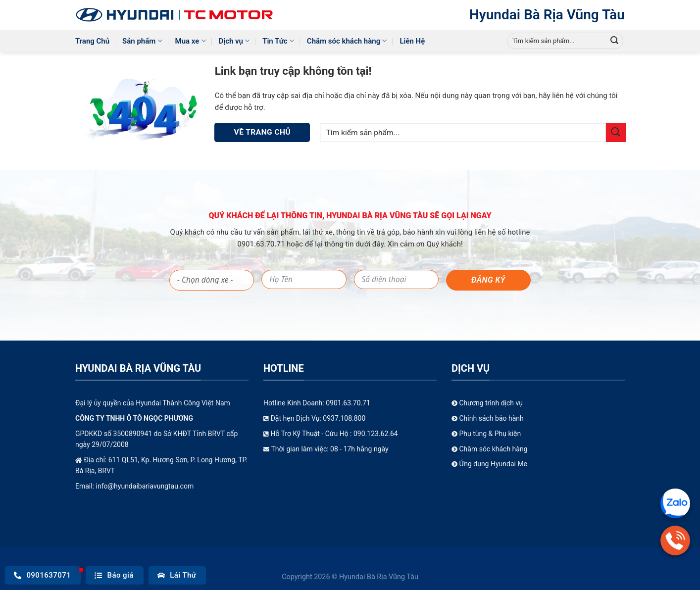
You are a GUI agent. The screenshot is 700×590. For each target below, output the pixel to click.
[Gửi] (614, 41)
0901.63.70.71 (262, 244)
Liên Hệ (412, 41)
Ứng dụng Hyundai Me (489, 464)
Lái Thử (177, 575)
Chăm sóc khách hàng (347, 41)
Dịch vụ (234, 41)
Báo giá (114, 575)
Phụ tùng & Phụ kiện (486, 434)
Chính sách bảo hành (488, 418)
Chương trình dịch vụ (487, 403)
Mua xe (191, 41)
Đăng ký (488, 280)
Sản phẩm (142, 41)
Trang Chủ (92, 41)
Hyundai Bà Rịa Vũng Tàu (547, 15)
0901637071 (42, 575)
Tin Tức (278, 41)
